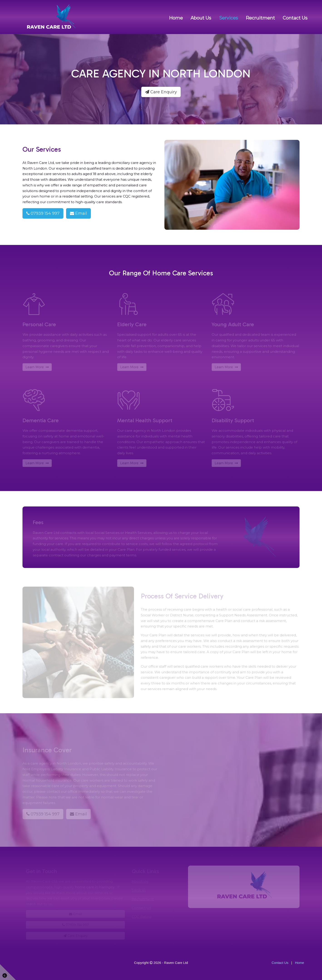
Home (176, 18)
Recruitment (260, 18)
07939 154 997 (43, 213)
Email (78, 213)
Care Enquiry (161, 92)
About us (201, 18)
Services (229, 18)
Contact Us (295, 18)
